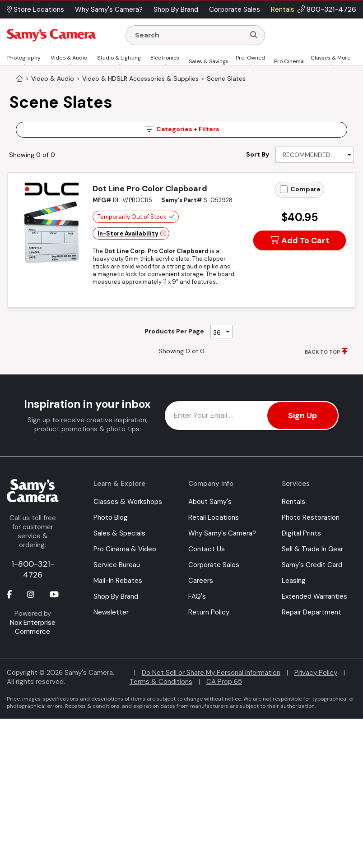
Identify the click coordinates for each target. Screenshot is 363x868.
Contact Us (207, 549)
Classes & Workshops (128, 502)
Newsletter (111, 612)
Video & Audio (69, 58)
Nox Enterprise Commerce (33, 627)
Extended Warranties (314, 596)
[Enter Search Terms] (189, 35)
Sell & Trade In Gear (312, 549)
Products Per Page (174, 331)
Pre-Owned (250, 58)
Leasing (294, 581)
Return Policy (209, 612)
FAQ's (197, 596)
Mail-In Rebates (118, 581)
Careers (201, 581)
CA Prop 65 (224, 682)
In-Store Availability (128, 233)
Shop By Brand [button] (176, 9)
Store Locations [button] (35, 9)
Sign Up (302, 416)
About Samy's (210, 502)
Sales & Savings (209, 61)
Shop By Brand (116, 596)
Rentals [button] (283, 9)
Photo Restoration (311, 517)
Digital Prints (301, 533)
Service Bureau (117, 565)
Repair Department (312, 612)
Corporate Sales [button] (235, 9)
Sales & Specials (119, 533)
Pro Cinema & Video (125, 549)
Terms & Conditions (161, 682)
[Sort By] (315, 155)
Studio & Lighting (119, 58)
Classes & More (330, 58)
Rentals (293, 502)
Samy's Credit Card (312, 565)
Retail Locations (214, 517)
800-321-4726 (331, 9)
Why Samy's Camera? (222, 533)
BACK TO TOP (322, 352)
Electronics (165, 58)
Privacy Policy (316, 673)
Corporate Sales (214, 565)
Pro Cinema (289, 61)
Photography (24, 58)
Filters (181, 129)
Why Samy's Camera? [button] (109, 9)
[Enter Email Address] (252, 416)
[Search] (254, 35)
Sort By (258, 154)
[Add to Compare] (284, 189)
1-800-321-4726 (33, 569)
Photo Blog (111, 517)
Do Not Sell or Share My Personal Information (211, 673)
